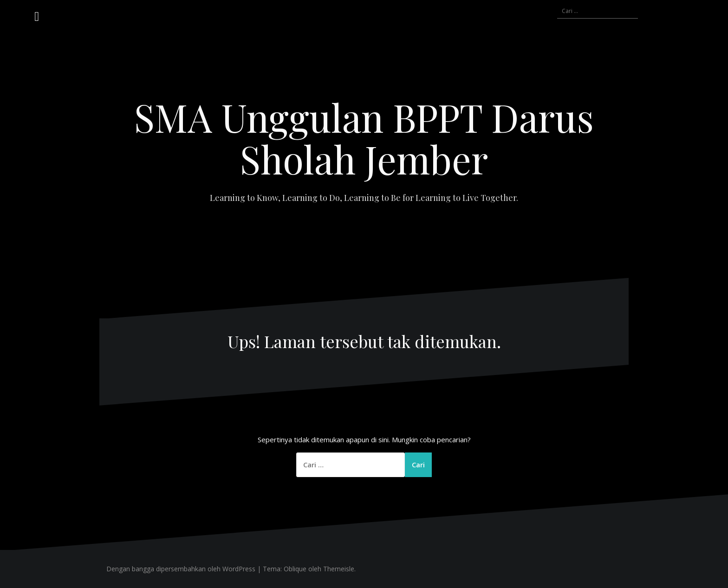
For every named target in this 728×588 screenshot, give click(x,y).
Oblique (295, 569)
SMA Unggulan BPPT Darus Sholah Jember (364, 138)
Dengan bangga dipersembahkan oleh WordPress (181, 569)
